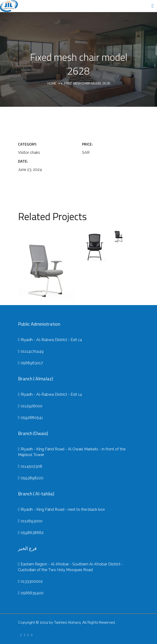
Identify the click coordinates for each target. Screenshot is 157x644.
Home (52, 83)
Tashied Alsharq (67, 622)
